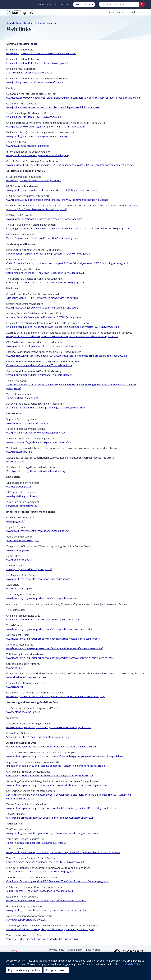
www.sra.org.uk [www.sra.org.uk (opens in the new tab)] (15, 668)
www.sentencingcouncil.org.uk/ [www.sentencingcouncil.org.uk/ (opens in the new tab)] (23, 712)
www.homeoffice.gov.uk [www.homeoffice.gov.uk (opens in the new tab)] (19, 560)
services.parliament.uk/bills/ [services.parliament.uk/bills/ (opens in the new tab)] (22, 506)
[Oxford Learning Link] (28, 12)
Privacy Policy (57, 950)
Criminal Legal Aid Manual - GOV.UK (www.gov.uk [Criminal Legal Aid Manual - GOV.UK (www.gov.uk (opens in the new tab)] (33, 117)
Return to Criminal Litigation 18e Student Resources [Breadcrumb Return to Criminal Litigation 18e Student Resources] (31, 23)
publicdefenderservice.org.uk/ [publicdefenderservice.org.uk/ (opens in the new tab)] (23, 540)
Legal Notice (93, 950)
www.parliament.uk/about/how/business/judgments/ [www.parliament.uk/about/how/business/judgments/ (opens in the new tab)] (36, 433)
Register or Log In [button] (84, 5)
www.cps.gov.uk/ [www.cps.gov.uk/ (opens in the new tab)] (15, 521)
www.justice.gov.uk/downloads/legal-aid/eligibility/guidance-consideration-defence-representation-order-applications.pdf (74, 98)
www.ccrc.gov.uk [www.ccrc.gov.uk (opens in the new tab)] (15, 687)
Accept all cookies (56, 970)
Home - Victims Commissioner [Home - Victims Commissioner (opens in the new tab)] (23, 398)
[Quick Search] (119, 4)
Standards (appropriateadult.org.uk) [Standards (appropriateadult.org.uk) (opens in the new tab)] (26, 920)
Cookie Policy (75, 950)
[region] (75, 966)
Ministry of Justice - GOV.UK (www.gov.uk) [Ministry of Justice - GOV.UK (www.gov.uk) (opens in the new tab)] (29, 569)
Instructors (115, 12)
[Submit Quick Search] (142, 4)
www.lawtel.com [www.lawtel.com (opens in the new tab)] (15, 462)
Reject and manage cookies (24, 970)
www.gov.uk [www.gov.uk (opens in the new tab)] (83, 254)
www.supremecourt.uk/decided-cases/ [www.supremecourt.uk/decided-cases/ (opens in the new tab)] (27, 423)
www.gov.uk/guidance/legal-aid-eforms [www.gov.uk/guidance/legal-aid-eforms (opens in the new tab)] (28, 146)
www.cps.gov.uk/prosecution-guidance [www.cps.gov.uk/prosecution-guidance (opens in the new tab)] (87, 200)
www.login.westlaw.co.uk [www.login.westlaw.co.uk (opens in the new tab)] (20, 452)
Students (135, 12)
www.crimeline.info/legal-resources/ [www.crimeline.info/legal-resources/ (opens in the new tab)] (26, 677)
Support (65, 5)
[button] (47, 4)
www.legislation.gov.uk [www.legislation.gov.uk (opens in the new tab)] (19, 487)
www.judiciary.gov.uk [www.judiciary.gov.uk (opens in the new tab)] (18, 550)
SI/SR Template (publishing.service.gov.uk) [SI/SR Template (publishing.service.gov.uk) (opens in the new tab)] (30, 73)
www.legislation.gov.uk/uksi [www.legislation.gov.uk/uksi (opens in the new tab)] (22, 496)
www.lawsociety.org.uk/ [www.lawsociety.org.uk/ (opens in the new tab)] (19, 589)
